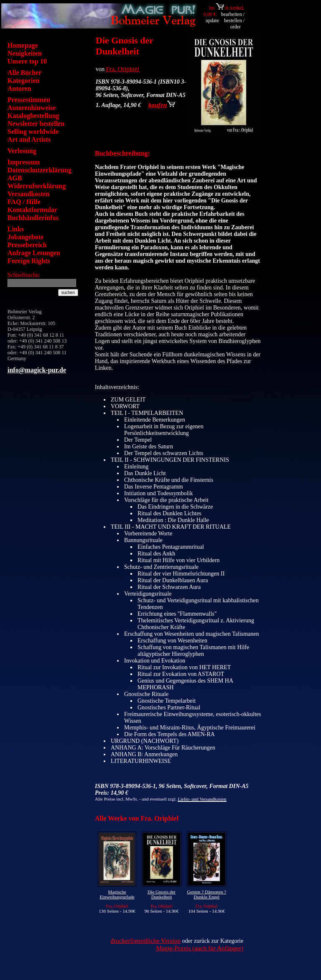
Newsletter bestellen (36, 124)
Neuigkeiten (25, 53)
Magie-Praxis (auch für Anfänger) (200, 948)
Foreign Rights (29, 261)
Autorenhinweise (32, 108)
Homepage (23, 45)
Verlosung (22, 151)
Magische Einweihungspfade (117, 894)
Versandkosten (29, 194)
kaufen (162, 105)
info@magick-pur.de (37, 370)
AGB (15, 178)
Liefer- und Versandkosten (202, 799)
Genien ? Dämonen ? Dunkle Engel (206, 894)
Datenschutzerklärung (39, 170)
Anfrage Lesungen (34, 253)
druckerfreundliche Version (145, 940)
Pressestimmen (29, 100)
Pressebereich (27, 245)
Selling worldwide (33, 132)
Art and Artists (29, 139)
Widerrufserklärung (37, 186)
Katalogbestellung (33, 116)
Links (16, 229)
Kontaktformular (32, 210)
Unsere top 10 (27, 61)
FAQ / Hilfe (24, 202)
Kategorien (23, 81)
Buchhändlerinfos (33, 218)
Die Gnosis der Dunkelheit (162, 894)
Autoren (19, 88)
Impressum (24, 162)
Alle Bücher (24, 73)
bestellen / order (234, 24)
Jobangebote (25, 237)
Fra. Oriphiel (123, 69)
